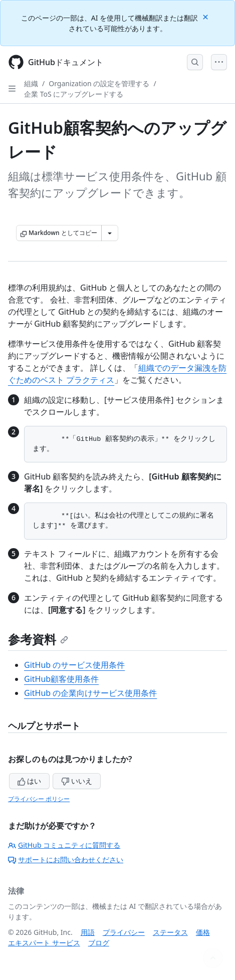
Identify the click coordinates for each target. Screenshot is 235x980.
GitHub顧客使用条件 (61, 679)
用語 (88, 932)
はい (30, 781)
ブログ (99, 943)
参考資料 (38, 639)
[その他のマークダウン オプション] (110, 233)
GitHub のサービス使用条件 (74, 665)
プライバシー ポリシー (39, 799)
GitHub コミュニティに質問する (64, 845)
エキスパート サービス (44, 943)
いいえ (77, 781)
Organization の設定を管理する (99, 83)
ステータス (170, 932)
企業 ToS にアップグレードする (74, 94)
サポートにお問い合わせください (66, 860)
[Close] (206, 16)
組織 (31, 83)
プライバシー (124, 932)
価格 (203, 932)
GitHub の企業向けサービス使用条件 (90, 693)
